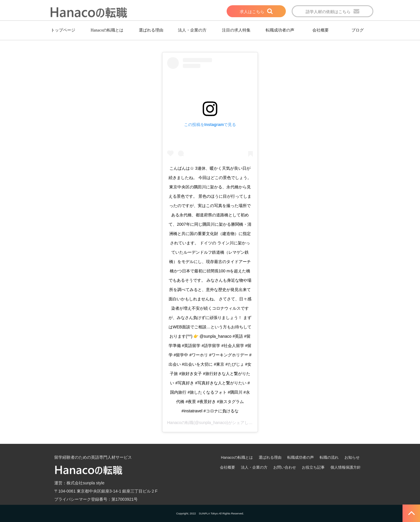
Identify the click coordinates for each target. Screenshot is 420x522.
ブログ (358, 30)
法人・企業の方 (192, 30)
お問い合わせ (285, 467)
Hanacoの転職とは (107, 30)
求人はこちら (252, 12)
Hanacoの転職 (180, 423)
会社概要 (321, 30)
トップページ (63, 30)
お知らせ (352, 457)
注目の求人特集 (236, 30)
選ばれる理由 (151, 30)
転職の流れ (329, 457)
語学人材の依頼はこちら (328, 12)
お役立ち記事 (313, 467)
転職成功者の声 (280, 30)
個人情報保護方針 (346, 467)
